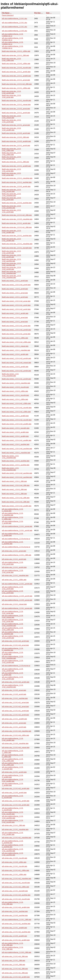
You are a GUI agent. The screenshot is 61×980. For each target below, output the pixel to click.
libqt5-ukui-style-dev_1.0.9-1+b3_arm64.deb (11, 268)
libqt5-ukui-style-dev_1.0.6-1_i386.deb (15, 55)
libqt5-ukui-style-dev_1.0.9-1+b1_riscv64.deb (11, 158)
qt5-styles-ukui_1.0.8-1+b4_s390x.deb (15, 735)
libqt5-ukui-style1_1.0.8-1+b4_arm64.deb (16, 330)
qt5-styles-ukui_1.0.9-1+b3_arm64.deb (16, 805)
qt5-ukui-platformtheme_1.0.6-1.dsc (15, 19)
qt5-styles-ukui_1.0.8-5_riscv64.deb (15, 858)
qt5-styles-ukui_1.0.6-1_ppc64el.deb (15, 698)
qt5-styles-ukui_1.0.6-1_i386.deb (13, 825)
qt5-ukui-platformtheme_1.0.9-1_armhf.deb (17, 584)
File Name (6, 13)
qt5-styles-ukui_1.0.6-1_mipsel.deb (14, 604)
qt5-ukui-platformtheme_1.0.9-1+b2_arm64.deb (13, 670)
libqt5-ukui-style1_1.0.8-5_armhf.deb (15, 289)
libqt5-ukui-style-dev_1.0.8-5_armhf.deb (16, 133)
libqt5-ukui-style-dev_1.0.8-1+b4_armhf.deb (11, 121)
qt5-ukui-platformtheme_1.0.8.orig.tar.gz (16, 666)
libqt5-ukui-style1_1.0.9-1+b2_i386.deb (16, 498)
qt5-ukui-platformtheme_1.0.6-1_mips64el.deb (13, 514)
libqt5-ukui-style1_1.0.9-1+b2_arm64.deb (16, 371)
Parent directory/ (8, 15)
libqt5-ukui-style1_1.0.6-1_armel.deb (15, 293)
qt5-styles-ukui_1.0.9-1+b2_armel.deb (15, 707)
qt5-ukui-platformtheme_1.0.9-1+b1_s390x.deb (13, 760)
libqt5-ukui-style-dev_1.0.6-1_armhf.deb (16, 113)
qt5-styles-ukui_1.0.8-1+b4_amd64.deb (16, 907)
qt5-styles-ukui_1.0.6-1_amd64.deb (14, 719)
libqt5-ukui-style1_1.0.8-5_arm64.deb (15, 367)
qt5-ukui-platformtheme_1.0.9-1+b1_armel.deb (13, 612)
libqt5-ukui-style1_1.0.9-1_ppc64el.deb (16, 465)
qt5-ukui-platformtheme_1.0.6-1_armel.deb (17, 526)
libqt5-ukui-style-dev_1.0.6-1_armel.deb (16, 80)
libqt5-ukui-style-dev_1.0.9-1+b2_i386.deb (17, 215)
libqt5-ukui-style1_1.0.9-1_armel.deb (15, 322)
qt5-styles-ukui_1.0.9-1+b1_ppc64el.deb (16, 924)
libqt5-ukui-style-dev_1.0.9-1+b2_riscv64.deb (11, 191)
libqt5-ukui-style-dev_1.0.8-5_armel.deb (16, 109)
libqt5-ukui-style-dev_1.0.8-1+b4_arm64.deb (11, 92)
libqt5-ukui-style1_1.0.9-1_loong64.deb (16, 428)
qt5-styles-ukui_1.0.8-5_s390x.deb (14, 862)
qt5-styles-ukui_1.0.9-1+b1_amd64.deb (16, 940)
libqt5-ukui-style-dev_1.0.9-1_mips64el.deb (17, 244)
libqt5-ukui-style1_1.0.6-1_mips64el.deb (16, 350)
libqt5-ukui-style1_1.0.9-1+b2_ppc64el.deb (17, 473)
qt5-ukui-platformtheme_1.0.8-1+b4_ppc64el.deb (13, 817)
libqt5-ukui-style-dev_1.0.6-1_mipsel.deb (16, 105)
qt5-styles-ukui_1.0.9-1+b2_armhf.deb (15, 715)
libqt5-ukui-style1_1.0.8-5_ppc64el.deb (16, 461)
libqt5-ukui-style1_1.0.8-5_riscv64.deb (15, 387)
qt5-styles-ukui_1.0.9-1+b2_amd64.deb (16, 977)
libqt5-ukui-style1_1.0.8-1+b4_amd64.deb (17, 424)
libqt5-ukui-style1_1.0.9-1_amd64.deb (15, 436)
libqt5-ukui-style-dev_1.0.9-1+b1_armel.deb (11, 170)
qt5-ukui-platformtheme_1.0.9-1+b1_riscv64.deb (13, 813)
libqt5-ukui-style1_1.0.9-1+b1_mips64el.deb (10, 457)
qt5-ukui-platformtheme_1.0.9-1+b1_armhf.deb (13, 592)
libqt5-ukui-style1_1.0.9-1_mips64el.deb (16, 453)
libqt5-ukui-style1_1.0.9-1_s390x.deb (15, 399)
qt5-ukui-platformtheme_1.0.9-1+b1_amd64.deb (13, 780)
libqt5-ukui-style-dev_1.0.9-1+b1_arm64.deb (11, 256)
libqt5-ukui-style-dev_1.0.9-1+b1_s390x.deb (11, 150)
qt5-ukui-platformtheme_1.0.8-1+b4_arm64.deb (13, 637)
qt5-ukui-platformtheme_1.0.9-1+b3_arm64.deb (13, 662)
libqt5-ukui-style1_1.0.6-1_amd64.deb (15, 416)
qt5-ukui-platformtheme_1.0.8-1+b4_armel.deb (13, 571)
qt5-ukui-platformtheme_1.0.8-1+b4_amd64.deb (13, 739)
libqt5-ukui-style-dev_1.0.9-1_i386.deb (15, 162)
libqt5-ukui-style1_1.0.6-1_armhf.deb (15, 281)
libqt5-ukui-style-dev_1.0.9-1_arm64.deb (16, 223)
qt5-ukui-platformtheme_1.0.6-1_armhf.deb (17, 530)
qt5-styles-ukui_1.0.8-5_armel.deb (14, 690)
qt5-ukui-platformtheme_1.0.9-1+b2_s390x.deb (13, 764)
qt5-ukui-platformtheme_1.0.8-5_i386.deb (17, 952)
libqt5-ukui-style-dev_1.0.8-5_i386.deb (15, 137)
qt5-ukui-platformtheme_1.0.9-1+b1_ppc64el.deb (13, 850)
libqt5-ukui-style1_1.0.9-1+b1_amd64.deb (17, 440)
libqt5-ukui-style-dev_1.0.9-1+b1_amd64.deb (11, 240)
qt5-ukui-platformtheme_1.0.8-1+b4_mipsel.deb (13, 616)
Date (48, 13)
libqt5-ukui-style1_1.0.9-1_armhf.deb (15, 297)
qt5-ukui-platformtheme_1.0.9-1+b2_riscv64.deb (13, 821)
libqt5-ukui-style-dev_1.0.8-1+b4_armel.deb (11, 96)
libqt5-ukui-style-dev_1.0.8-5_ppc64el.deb (17, 203)
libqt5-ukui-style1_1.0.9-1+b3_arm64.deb (16, 358)
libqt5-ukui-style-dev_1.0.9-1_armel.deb (16, 125)
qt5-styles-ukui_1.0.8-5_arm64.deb (14, 793)
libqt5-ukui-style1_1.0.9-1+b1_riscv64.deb (17, 408)
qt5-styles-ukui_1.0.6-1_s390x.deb (14, 580)
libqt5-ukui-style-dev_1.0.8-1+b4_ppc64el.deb (11, 207)
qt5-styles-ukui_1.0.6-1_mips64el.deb (15, 576)
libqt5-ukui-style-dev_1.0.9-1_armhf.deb (16, 146)
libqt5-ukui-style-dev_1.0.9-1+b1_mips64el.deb (11, 272)
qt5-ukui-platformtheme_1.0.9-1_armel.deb (17, 608)
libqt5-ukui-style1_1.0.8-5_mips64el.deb (16, 383)
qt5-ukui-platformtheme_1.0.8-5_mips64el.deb (13, 633)
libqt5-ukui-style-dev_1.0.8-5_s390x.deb (16, 64)
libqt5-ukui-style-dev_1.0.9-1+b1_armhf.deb (11, 211)
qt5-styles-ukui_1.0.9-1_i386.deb (13, 961)
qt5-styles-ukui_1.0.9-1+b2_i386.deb (15, 969)
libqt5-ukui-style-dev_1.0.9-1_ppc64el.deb (17, 236)
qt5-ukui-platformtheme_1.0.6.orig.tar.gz (16, 547)
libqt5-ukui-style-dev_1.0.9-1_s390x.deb (16, 88)
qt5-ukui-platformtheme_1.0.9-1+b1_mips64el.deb (13, 657)
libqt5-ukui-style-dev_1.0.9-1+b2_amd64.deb (11, 232)
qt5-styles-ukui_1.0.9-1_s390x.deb (14, 875)
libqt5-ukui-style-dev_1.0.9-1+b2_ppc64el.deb (11, 260)
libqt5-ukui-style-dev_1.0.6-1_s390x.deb (16, 51)
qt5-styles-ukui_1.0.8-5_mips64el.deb (15, 743)
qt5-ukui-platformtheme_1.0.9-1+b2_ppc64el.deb (13, 854)
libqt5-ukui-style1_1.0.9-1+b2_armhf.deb (16, 309)
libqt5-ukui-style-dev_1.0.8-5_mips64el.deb (17, 219)
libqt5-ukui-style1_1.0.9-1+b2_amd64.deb (17, 506)
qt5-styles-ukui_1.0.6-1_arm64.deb (14, 567)
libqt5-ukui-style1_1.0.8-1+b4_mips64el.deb (10, 375)
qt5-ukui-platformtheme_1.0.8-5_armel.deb (17, 600)
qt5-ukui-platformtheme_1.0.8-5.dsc (15, 31)
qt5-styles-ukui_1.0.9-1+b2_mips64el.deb (17, 879)
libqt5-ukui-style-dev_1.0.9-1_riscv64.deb (16, 100)
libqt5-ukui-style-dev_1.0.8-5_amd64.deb (16, 141)
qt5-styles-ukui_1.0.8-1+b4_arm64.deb (16, 682)
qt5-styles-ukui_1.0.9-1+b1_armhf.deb (15, 711)
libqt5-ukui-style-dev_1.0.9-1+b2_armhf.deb (11, 199)
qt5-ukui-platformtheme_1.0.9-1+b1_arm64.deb (13, 678)
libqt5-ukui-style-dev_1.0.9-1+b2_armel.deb (11, 174)
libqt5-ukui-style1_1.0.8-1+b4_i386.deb (16, 485)
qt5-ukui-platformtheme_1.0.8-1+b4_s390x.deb (13, 629)
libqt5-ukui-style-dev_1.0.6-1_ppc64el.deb (17, 182)
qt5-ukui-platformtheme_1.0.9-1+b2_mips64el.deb (13, 686)
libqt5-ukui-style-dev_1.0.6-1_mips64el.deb (17, 178)
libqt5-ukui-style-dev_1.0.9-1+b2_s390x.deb (11, 154)
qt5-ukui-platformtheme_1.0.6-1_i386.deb (17, 555)
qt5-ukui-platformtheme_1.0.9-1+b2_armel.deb (13, 621)
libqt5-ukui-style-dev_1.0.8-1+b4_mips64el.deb (11, 195)
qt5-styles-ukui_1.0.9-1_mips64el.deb (15, 829)
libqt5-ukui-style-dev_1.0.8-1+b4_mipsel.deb (11, 117)
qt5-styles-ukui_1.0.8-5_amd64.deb (14, 936)
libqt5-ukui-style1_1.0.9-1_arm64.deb (15, 354)
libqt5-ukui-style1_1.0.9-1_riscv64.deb (15, 395)
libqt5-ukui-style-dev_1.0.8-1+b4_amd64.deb (11, 129)
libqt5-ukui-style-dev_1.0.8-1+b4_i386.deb (17, 84)
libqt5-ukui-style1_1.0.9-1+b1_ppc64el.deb (17, 477)
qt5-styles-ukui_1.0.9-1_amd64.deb (14, 928)
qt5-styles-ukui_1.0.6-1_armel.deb (14, 551)
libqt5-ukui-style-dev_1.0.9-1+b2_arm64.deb (11, 252)
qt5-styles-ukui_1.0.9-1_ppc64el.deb (15, 911)
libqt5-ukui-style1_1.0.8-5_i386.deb (14, 490)
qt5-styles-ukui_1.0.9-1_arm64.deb (14, 772)
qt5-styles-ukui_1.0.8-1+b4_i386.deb (15, 956)
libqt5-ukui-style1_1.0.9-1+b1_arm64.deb (16, 379)
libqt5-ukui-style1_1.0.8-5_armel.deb (15, 318)
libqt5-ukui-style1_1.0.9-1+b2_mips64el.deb (10, 469)
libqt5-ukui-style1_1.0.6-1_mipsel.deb (15, 346)
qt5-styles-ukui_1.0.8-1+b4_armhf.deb (15, 641)
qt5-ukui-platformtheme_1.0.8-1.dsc (15, 27)
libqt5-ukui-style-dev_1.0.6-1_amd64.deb (16, 76)
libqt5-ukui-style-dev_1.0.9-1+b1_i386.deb (17, 227)
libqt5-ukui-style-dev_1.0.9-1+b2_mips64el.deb (11, 277)
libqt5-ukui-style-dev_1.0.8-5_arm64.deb (16, 187)
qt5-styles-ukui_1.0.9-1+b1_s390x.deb (15, 870)
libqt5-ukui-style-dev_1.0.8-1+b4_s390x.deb (11, 60)
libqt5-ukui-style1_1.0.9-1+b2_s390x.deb (16, 412)
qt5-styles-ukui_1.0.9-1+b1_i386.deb (15, 973)
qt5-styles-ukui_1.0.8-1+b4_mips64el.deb (17, 731)
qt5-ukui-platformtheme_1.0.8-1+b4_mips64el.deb (13, 625)
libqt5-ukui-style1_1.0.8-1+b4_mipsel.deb (16, 363)
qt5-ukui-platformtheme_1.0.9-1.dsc (15, 23)
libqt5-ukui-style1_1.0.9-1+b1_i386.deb (16, 502)
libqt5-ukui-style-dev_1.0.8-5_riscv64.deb (16, 68)
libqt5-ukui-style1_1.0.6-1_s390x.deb (15, 338)
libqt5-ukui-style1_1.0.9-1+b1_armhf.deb (16, 305)
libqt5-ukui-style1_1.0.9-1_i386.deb (14, 494)
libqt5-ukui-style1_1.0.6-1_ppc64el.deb (16, 444)
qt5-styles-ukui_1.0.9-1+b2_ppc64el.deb (16, 932)
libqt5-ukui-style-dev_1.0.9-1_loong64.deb (17, 248)
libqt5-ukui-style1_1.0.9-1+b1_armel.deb (16, 334)
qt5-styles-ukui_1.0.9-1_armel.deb (14, 723)
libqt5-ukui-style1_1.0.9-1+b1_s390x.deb (16, 403)
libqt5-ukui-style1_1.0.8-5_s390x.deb (15, 391)
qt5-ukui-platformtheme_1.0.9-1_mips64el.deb (13, 649)
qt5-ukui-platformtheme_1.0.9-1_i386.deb (17, 920)
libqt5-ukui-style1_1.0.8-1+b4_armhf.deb (16, 285)
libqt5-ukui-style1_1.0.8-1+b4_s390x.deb (16, 342)
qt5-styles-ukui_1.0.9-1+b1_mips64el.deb (17, 838)
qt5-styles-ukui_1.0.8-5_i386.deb (13, 965)
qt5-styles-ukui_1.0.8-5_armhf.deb (14, 694)
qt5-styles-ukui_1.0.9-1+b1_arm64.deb (16, 801)
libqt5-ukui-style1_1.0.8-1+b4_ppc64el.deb (17, 449)
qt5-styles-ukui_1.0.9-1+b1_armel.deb (15, 703)
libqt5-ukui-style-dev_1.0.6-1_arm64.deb (16, 72)
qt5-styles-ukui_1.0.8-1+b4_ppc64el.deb (16, 895)
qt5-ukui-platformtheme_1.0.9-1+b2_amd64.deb (13, 834)
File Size (37, 13)
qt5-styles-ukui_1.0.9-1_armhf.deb (14, 727)
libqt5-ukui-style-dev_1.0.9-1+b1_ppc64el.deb (11, 264)
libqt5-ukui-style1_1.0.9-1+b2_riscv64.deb (17, 420)
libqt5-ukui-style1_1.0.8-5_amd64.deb (15, 432)
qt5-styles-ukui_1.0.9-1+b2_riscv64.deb (16, 899)
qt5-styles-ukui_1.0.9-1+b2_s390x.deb (15, 887)
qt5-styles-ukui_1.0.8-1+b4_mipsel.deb (16, 748)
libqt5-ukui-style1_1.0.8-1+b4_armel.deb (16, 301)
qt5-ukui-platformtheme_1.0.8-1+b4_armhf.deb (13, 563)
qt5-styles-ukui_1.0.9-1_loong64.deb (15, 891)
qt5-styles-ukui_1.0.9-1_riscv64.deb (15, 866)
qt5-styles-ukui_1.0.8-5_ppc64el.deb (15, 916)
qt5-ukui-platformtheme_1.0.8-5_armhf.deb (17, 596)
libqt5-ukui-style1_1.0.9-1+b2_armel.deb (16, 326)
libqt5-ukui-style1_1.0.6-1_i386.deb (14, 481)
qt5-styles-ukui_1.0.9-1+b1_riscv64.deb (16, 883)
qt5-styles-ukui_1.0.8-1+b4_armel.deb (15, 645)
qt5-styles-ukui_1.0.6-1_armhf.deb (14, 559)
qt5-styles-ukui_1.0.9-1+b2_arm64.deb (16, 789)
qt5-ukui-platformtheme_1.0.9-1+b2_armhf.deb (13, 588)
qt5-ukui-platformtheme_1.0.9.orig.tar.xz (16, 539)
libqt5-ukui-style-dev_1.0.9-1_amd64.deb (16, 166)
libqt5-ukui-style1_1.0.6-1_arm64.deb (15, 313)
